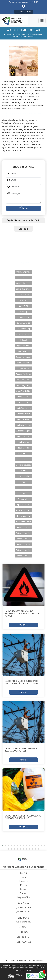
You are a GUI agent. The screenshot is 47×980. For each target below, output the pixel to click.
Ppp (24, 488)
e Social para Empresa (24, 334)
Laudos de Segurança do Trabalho (24, 431)
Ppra (23, 493)
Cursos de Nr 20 (23, 317)
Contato (24, 893)
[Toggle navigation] (42, 21)
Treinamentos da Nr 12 (24, 527)
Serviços (24, 889)
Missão (23, 885)
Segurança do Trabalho (24, 505)
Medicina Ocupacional (24, 465)
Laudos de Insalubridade (24, 414)
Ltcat (23, 459)
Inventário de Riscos (24, 391)
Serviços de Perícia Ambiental (24, 510)
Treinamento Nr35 (24, 522)
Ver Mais (23, 625)
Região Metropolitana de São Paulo (24, 220)
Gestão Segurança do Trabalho (24, 385)
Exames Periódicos (23, 374)
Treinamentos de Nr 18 (24, 544)
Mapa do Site (24, 897)
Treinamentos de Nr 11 (24, 539)
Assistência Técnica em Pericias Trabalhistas (24, 283)
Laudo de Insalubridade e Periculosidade (24, 397)
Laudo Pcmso (23, 402)
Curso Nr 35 (23, 300)
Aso (23, 277)
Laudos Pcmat (23, 442)
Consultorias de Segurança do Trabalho (24, 295)
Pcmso (23, 471)
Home (24, 877)
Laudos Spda (23, 448)
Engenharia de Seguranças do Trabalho (24, 346)
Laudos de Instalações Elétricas (24, 419)
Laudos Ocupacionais (24, 436)
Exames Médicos (23, 368)
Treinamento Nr (24, 516)
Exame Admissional (24, 357)
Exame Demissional (24, 363)
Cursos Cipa (24, 312)
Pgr (23, 482)
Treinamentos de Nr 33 (24, 550)
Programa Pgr (24, 499)
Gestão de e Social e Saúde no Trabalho (24, 380)
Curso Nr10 (23, 306)
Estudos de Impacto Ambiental (24, 351)
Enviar (25, 208)
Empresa (24, 881)
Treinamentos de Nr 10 (24, 533)
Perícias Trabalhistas (24, 476)
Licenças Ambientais (24, 453)
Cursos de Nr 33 (23, 323)
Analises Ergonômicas (24, 272)
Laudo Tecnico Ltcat (24, 408)
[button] (3, 846)
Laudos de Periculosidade (24, 425)
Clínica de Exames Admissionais (24, 289)
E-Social (23, 340)
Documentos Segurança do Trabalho (24, 329)
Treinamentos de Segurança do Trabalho (24, 556)
